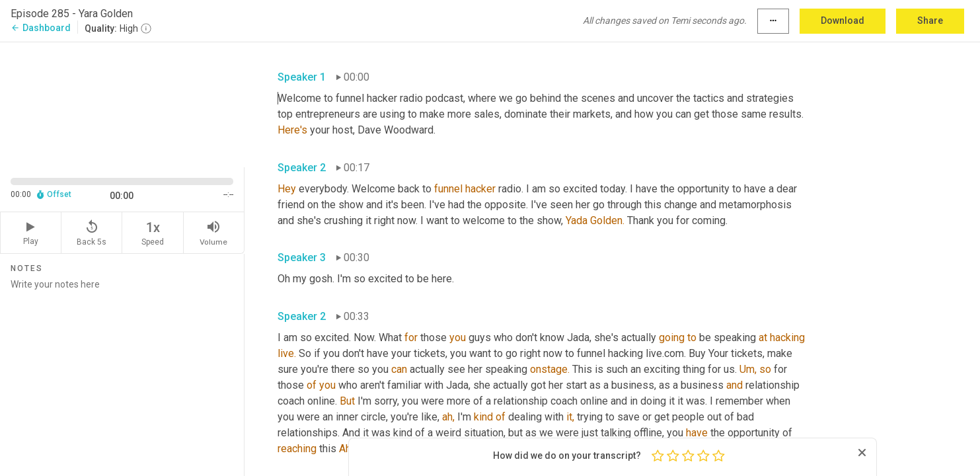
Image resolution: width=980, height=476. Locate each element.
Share (930, 20)
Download (843, 20)
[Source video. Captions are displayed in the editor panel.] (122, 103)
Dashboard (41, 28)
